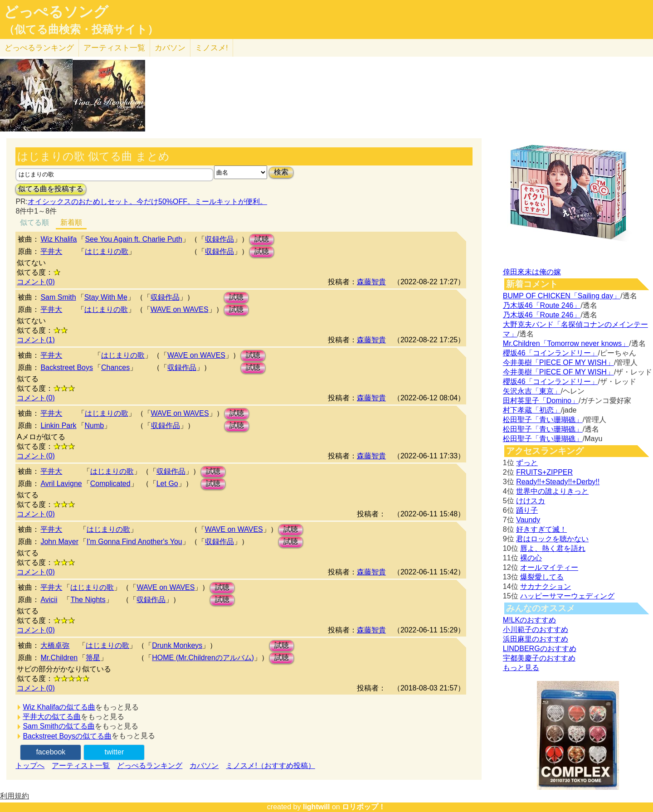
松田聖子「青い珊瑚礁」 (543, 420)
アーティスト (114, 48)
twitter (115, 752)
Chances (115, 367)
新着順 (71, 222)
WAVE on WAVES (180, 309)
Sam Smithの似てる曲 (58, 726)
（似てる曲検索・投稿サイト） (81, 29)
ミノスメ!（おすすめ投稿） (270, 766)
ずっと (527, 463)
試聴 (262, 239)
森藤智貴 (371, 282)
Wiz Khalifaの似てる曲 (59, 707)
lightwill (317, 807)
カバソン (170, 48)
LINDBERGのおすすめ (540, 649)
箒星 (93, 658)
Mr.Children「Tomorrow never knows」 (566, 343)
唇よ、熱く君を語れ (553, 548)
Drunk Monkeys (177, 645)
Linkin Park (58, 425)
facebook (51, 752)
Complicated (110, 484)
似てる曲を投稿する (51, 189)
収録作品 (219, 239)
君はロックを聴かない (552, 539)
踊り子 (527, 510)
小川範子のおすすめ (536, 630)
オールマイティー (549, 567)
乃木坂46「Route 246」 (542, 305)
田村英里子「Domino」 (541, 401)
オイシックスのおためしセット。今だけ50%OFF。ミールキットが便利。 (147, 202)
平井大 (51, 251)
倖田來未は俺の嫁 (532, 272)
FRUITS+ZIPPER (544, 472)
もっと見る (521, 668)
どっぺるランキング (150, 766)
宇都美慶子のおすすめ (539, 658)
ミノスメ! (212, 48)
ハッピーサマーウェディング (567, 596)
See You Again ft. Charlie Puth (133, 239)
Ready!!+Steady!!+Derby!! (558, 482)
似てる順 (34, 222)
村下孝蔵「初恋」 (532, 410)
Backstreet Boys (67, 367)
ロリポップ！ (364, 807)
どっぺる (39, 48)
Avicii (49, 600)
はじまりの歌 (107, 251)
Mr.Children (59, 658)
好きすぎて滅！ (541, 529)
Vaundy (528, 520)
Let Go (167, 484)
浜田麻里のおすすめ (536, 639)
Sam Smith (58, 297)
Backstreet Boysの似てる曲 (67, 736)
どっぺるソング (56, 12)
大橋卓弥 (55, 645)
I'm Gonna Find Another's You (134, 542)
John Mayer (59, 542)
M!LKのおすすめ (529, 620)
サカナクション (546, 586)
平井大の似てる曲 (52, 717)
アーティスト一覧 (81, 766)
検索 (281, 172)
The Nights (88, 600)
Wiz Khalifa (58, 239)
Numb (95, 425)
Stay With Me (106, 297)
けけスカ (531, 501)
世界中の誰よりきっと (552, 491)
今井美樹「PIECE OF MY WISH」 (558, 362)
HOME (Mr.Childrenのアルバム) (203, 658)
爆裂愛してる (542, 577)
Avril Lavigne (61, 484)
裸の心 (531, 558)
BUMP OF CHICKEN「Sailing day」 (562, 296)
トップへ (30, 766)
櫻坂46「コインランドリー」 (551, 353)
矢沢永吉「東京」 (532, 391)
